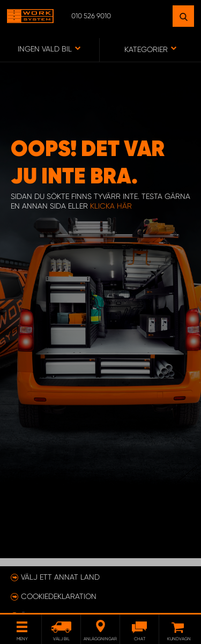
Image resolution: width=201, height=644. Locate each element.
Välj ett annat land (60, 577)
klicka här (111, 206)
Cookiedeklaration (59, 596)
